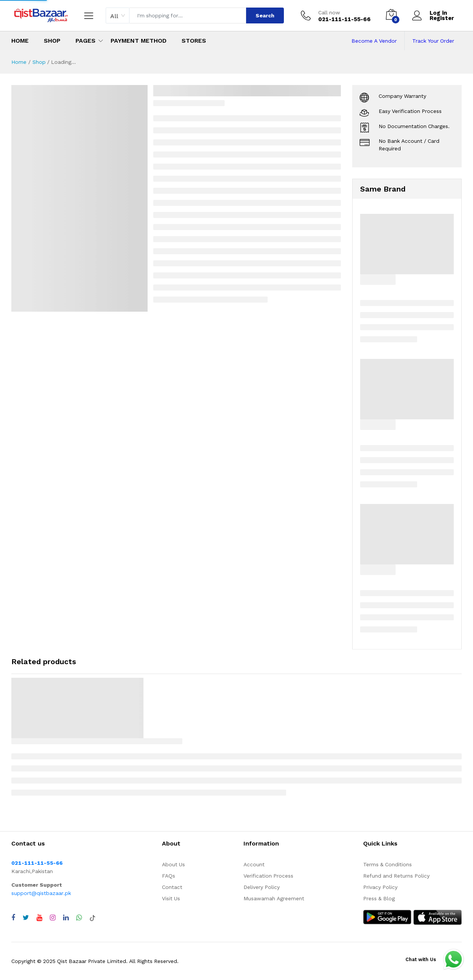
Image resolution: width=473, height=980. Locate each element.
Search (265, 15)
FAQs (169, 876)
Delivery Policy (262, 887)
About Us (173, 864)
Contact (172, 887)
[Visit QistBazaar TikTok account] (92, 918)
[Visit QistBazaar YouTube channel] (39, 918)
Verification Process (268, 876)
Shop (52, 41)
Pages (86, 41)
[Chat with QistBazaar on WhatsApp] (79, 918)
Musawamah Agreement (274, 898)
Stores (194, 41)
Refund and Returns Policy (396, 876)
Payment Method (139, 41)
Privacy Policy (380, 887)
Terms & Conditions (387, 864)
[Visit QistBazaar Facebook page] (13, 918)
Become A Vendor (374, 41)
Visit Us (171, 898)
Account (254, 864)
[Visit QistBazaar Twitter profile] (26, 918)
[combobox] (118, 15)
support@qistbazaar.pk (41, 893)
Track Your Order (433, 41)
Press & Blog (379, 898)
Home (20, 41)
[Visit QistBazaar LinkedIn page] (66, 918)
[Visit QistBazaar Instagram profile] (53, 918)
